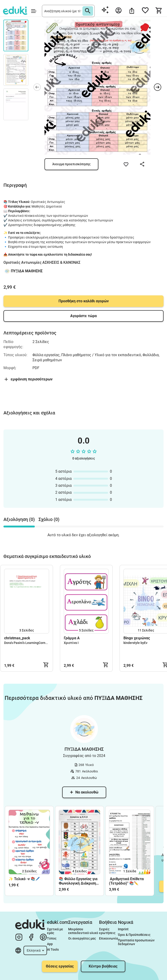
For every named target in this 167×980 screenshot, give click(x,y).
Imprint (123, 929)
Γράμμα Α (72, 638)
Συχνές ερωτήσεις (107, 931)
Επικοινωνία (108, 938)
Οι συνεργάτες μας (82, 938)
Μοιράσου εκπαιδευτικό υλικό (83, 931)
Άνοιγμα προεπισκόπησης (71, 164)
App (50, 944)
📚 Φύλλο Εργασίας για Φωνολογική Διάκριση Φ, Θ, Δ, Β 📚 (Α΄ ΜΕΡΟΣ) (78, 881)
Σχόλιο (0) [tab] (49, 519)
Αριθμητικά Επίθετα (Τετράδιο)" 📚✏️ (126, 881)
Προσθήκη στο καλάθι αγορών (84, 301)
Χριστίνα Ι (71, 643)
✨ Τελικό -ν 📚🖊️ (24, 879)
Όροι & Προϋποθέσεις (134, 935)
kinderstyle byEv (135, 643)
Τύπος (52, 938)
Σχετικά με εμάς (55, 931)
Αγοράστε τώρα (83, 316)
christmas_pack (17, 638)
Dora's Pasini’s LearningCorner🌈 (28, 643)
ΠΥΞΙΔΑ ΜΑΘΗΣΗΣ (27, 271)
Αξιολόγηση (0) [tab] (19, 519)
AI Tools (53, 949)
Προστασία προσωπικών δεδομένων (136, 942)
